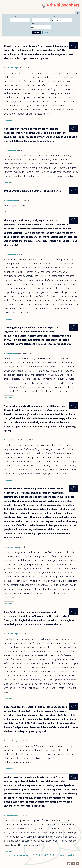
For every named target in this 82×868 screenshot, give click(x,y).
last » (71, 855)
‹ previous (23, 855)
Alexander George (11, 68)
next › (63, 855)
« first (12, 855)
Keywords (36, 16)
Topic (54, 16)
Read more (10, 121)
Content (14, 16)
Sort (33, 23)
